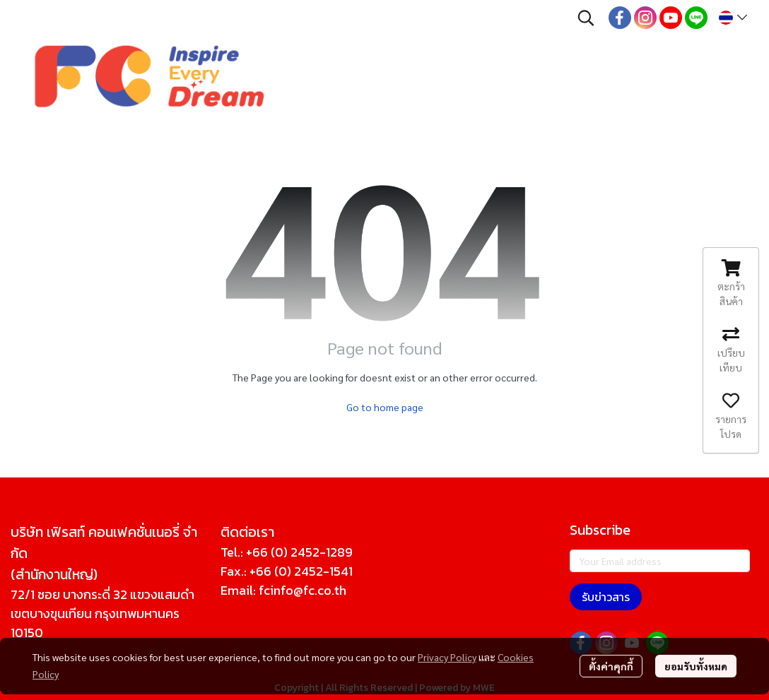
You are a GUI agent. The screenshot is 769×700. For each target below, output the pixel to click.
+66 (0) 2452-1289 (299, 552)
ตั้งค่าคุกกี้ (611, 666)
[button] (586, 18)
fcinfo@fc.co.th (303, 590)
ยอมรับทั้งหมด (696, 666)
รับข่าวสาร (606, 597)
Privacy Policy (447, 657)
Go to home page (385, 407)
